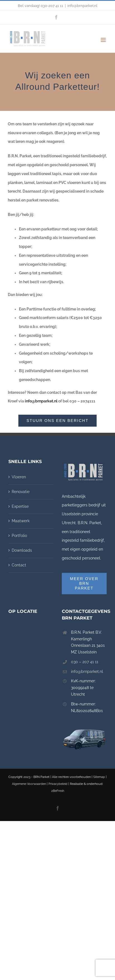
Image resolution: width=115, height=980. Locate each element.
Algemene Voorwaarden (29, 784)
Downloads (22, 550)
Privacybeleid (58, 784)
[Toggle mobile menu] (104, 40)
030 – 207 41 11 (85, 662)
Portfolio (19, 536)
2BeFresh (58, 791)
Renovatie (21, 492)
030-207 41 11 (52, 6)
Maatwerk (21, 521)
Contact (19, 565)
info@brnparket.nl (82, 6)
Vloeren (19, 477)
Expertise (20, 506)
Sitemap (99, 777)
